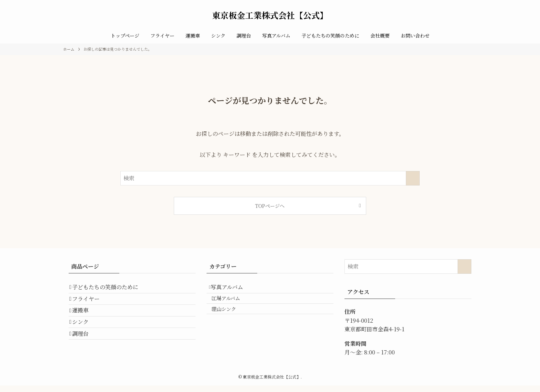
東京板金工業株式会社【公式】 (270, 15)
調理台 (85, 355)
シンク (85, 338)
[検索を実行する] (413, 178)
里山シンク (231, 320)
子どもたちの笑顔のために (110, 289)
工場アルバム (233, 305)
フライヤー (91, 306)
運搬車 (85, 322)
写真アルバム (232, 289)
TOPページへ (270, 206)
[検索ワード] (270, 178)
